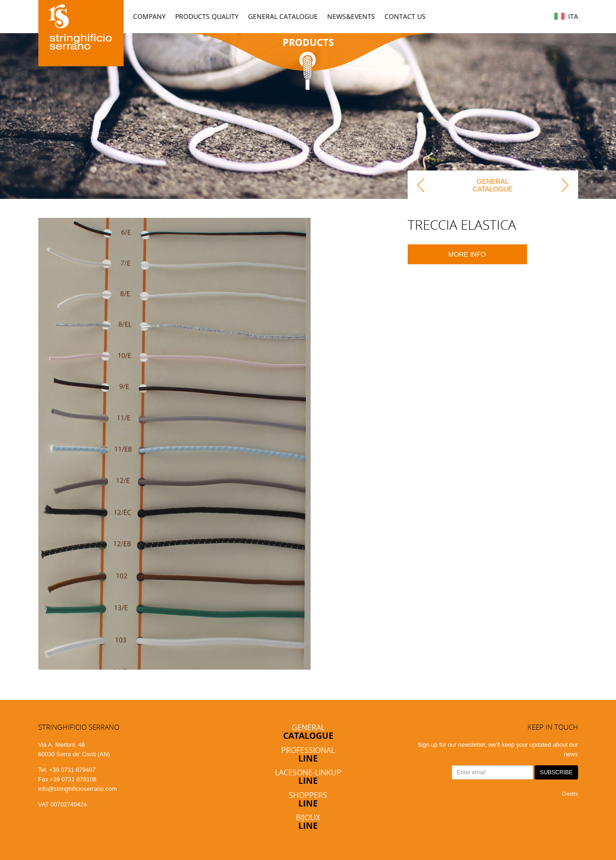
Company (149, 16)
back (422, 185)
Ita (573, 16)
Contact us (405, 16)
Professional (308, 754)
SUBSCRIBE (556, 772)
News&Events (351, 16)
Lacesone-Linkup (308, 776)
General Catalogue (283, 16)
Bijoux (308, 821)
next (564, 185)
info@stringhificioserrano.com (78, 789)
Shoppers (308, 799)
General (308, 731)
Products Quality (207, 16)
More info (467, 254)
